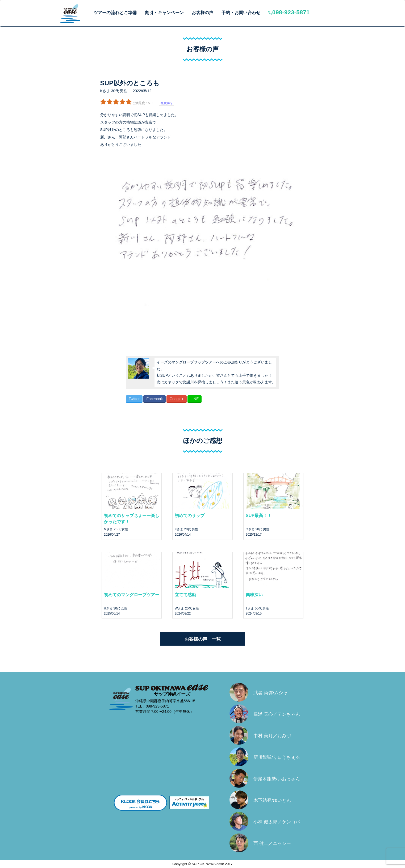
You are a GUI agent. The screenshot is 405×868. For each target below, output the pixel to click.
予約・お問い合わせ (241, 13)
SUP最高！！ (259, 516)
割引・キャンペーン (164, 13)
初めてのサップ (190, 516)
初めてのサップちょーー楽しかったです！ (132, 519)
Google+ (176, 399)
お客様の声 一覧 (203, 639)
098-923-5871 (289, 12)
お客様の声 (203, 13)
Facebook (155, 399)
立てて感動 (185, 595)
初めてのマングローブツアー (132, 595)
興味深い (254, 595)
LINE (195, 399)
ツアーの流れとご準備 (115, 13)
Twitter (134, 399)
